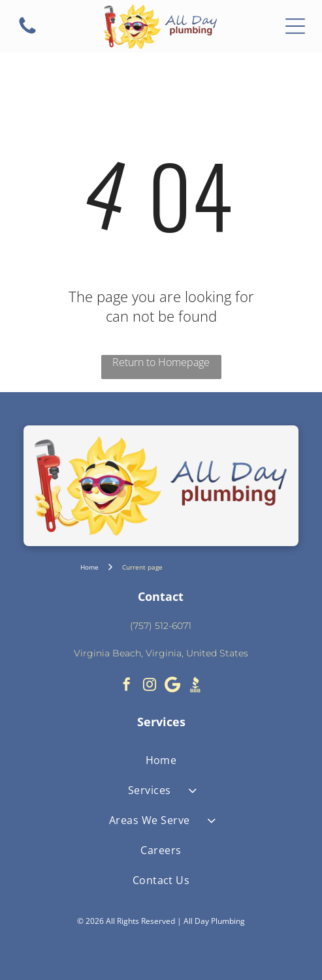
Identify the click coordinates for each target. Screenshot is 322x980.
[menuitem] (161, 760)
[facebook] (127, 686)
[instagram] (150, 686)
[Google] (172, 686)
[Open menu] (295, 26)
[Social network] (195, 686)
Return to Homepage (161, 362)
